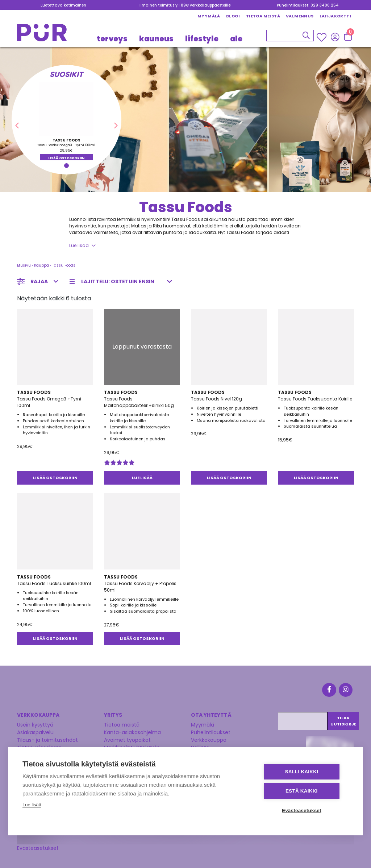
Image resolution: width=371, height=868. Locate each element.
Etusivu (24, 265)
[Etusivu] (42, 35)
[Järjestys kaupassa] (123, 282)
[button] (17, 126)
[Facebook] (330, 690)
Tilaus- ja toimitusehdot (47, 739)
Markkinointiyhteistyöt (132, 746)
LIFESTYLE (202, 39)
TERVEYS (112, 39)
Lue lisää (79, 245)
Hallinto (200, 746)
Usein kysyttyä (35, 724)
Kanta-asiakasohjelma (132, 731)
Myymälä (209, 16)
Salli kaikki (305, 772)
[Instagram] (346, 690)
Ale (236, 39)
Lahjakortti (335, 16)
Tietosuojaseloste (39, 746)
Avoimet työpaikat (127, 739)
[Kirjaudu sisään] (335, 37)
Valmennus (300, 16)
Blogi (233, 16)
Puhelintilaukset (211, 731)
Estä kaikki (305, 791)
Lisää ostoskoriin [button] (66, 158)
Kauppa (41, 265)
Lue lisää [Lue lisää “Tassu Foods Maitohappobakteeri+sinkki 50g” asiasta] (142, 478)
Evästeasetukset (38, 847)
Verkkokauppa (209, 739)
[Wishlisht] (322, 37)
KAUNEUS (156, 39)
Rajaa (39, 281)
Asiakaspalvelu (35, 731)
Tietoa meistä (263, 16)
